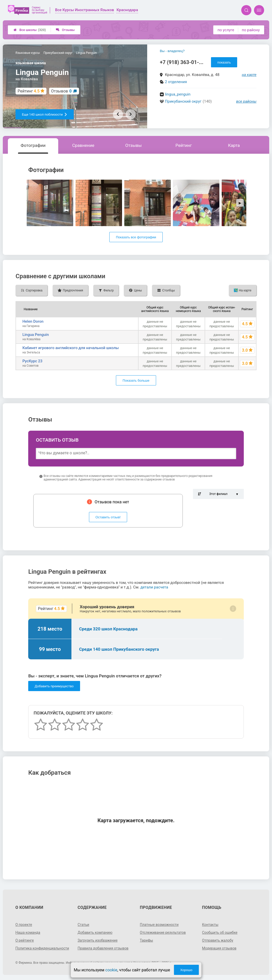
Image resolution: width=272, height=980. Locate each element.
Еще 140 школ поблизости (45, 114)
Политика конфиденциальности (42, 948)
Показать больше (136, 380)
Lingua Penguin (36, 335)
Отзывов (61, 91)
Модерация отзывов (219, 948)
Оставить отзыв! (108, 517)
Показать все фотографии (136, 237)
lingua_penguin (178, 94)
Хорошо (186, 970)
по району (251, 30)
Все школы (30, 30)
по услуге (226, 30)
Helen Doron (33, 321)
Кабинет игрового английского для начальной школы (71, 348)
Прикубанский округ (183, 101)
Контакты (210, 925)
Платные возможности (159, 925)
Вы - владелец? (172, 51)
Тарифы (146, 940)
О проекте (24, 925)
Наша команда (28, 932)
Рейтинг (184, 145)
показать (224, 62)
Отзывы (65, 30)
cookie (111, 970)
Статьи (83, 925)
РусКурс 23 (32, 361)
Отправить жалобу (218, 940)
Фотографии (33, 145)
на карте (249, 75)
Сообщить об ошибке (220, 932)
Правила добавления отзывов (103, 948)
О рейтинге (25, 940)
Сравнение (83, 145)
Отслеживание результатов (163, 932)
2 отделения (176, 82)
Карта (234, 145)
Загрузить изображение (97, 940)
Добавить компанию (95, 932)
